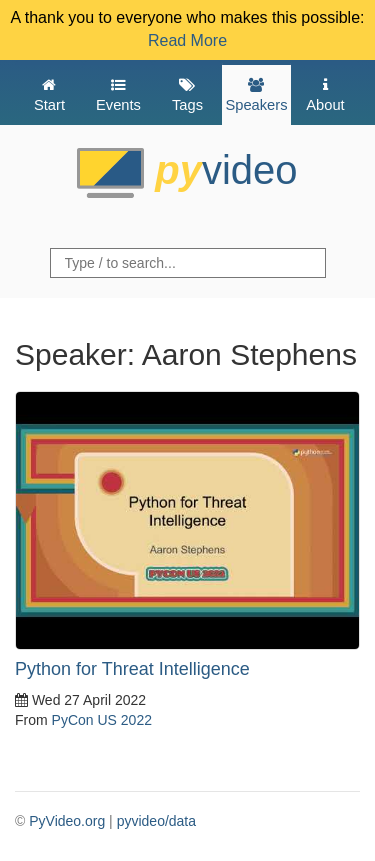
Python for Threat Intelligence (132, 669)
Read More (187, 40)
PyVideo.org (67, 821)
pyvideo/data (156, 821)
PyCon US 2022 (102, 720)
